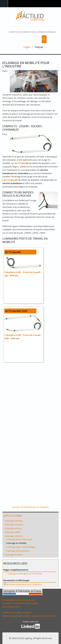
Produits (6, 600)
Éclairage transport (14, 524)
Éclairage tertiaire (13, 528)
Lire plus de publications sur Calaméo (31, 507)
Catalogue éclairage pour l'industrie (25, 574)
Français (39, 47)
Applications (13, 516)
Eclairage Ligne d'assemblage (21, 547)
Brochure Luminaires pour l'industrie (24, 584)
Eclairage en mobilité (16, 543)
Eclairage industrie (14, 536)
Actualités (34, 603)
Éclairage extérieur (14, 521)
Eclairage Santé (12, 532)
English (27, 47)
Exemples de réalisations (15, 603)
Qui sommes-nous (11, 607)
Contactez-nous (10, 612)
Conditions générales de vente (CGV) (39, 616)
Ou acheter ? (26, 612)
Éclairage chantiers (14, 555)
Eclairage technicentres (18, 551)
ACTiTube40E (22, 163)
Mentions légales (11, 616)
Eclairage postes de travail (19, 539)
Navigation (4, 4)
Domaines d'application (24, 600)
